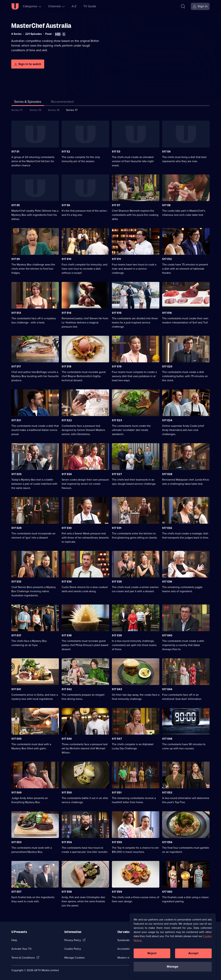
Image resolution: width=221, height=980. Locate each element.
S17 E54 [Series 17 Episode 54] (67, 842)
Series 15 (35, 110)
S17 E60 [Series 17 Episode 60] (167, 892)
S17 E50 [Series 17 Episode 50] (67, 792)
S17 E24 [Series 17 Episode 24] (167, 420)
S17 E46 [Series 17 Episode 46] (67, 739)
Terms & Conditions (23, 958)
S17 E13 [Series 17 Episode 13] (16, 313)
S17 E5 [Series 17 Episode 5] (16, 205)
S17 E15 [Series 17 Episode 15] (117, 313)
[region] (173, 945)
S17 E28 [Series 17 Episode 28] (167, 474)
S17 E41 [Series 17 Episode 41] (16, 689)
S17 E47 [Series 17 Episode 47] (117, 739)
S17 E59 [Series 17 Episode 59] (117, 892)
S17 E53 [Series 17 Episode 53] (16, 842)
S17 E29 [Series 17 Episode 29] (16, 528)
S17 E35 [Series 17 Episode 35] (117, 582)
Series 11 (17, 110)
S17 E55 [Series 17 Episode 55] (117, 842)
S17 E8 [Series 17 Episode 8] (166, 205)
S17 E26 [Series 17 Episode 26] (67, 474)
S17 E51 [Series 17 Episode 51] (117, 792)
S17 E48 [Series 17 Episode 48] (167, 739)
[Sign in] (200, 6)
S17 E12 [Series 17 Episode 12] (167, 259)
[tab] (62, 102)
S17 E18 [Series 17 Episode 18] (66, 366)
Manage (173, 967)
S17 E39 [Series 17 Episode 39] (117, 635)
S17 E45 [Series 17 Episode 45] (16, 739)
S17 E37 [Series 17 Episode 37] (16, 635)
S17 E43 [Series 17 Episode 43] (117, 689)
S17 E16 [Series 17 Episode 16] (167, 313)
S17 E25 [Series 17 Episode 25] (16, 474)
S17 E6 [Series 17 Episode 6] (66, 205)
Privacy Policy (73, 940)
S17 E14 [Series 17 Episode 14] (66, 313)
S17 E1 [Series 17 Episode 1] (15, 152)
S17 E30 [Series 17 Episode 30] (67, 528)
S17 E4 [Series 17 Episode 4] (166, 152)
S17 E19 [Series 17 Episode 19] (117, 366)
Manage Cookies (75, 958)
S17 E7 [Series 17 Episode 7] (116, 205)
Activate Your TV (21, 949)
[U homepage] (15, 6)
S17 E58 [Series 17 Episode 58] (67, 892)
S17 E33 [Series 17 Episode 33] (16, 582)
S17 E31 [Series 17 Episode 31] (117, 528)
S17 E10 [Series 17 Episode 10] (66, 259)
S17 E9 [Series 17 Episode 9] (16, 259)
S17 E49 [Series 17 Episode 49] (16, 792)
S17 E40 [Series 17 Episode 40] (167, 635)
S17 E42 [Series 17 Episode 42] (67, 689)
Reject (152, 953)
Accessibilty (125, 949)
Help (14, 940)
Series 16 (54, 110)
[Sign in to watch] (28, 64)
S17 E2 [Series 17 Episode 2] (66, 152)
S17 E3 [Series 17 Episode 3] (116, 152)
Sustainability (125, 940)
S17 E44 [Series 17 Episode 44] (167, 689)
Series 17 (72, 110)
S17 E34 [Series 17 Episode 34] (67, 582)
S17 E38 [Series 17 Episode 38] (67, 635)
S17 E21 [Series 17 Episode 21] (16, 420)
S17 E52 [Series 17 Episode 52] (167, 792)
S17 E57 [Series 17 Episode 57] (16, 892)
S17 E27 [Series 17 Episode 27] (117, 474)
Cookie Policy (73, 949)
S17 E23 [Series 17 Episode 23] (117, 420)
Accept (193, 953)
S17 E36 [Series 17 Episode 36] (167, 582)
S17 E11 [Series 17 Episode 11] (116, 259)
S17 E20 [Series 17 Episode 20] (167, 366)
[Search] (183, 6)
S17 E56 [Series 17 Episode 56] (167, 842)
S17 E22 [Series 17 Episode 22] (67, 420)
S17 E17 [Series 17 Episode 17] (16, 366)
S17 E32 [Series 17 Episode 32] (167, 528)
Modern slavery (127, 958)
